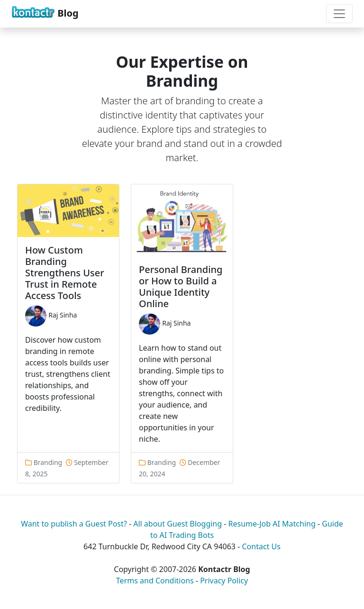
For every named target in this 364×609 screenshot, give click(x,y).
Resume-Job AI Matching (272, 524)
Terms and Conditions (155, 581)
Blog (45, 12)
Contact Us (261, 546)
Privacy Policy (224, 581)
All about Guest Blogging (177, 524)
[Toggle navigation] (339, 14)
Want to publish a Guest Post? (74, 524)
